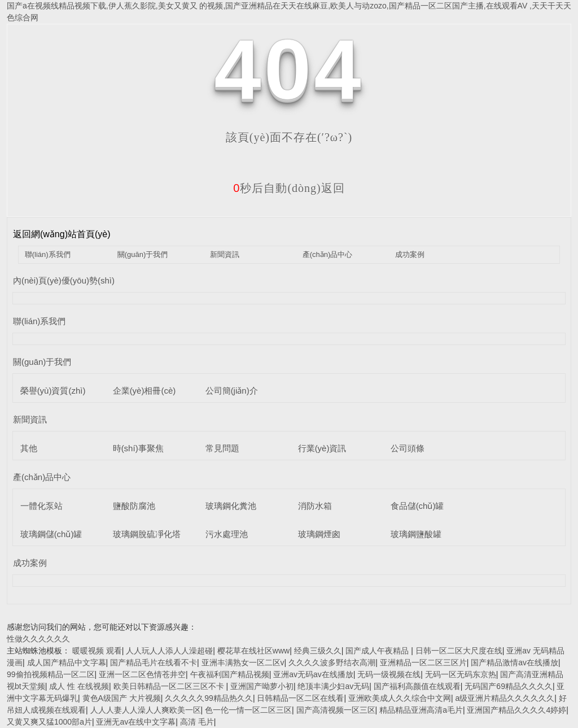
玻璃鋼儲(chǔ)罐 (51, 534)
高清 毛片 (197, 722)
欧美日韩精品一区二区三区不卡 (170, 686)
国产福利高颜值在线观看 (417, 686)
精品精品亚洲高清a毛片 (421, 710)
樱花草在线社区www (253, 651)
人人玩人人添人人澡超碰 (169, 651)
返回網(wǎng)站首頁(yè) (62, 234)
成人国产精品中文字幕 (67, 662)
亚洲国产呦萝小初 (262, 686)
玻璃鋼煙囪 (319, 534)
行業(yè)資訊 (322, 448)
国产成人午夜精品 (378, 651)
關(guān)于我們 (143, 254)
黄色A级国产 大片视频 (122, 698)
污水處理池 (227, 534)
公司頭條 (408, 448)
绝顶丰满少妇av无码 (333, 686)
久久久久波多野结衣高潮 (332, 662)
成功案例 (410, 254)
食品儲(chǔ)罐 (417, 506)
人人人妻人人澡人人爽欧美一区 (146, 710)
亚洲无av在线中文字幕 (136, 722)
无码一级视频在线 (389, 674)
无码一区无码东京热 (461, 674)
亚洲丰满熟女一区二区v (243, 662)
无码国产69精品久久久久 (509, 686)
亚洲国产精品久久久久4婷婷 (516, 710)
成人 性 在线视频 (79, 686)
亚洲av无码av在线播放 (313, 674)
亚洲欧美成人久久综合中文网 (400, 698)
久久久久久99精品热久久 (209, 698)
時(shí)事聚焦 (138, 448)
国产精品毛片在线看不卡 (154, 662)
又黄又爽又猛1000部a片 (49, 722)
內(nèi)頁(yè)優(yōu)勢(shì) (64, 280)
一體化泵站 (41, 506)
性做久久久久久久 (38, 639)
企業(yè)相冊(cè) (144, 391)
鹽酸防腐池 (134, 506)
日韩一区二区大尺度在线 (459, 651)
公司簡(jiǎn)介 (232, 391)
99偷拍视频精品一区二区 (51, 674)
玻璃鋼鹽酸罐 (416, 534)
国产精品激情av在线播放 (514, 662)
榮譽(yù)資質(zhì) (53, 391)
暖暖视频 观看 (97, 651)
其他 (29, 448)
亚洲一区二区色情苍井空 (142, 674)
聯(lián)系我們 (48, 254)
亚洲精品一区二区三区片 (423, 662)
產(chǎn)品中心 (328, 254)
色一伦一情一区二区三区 (248, 710)
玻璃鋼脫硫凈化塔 (147, 534)
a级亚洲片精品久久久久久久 (505, 698)
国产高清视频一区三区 (336, 710)
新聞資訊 (225, 254)
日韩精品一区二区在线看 (300, 698)
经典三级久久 (318, 651)
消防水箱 (315, 506)
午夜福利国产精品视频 (230, 674)
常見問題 (222, 448)
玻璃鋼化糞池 (231, 506)
